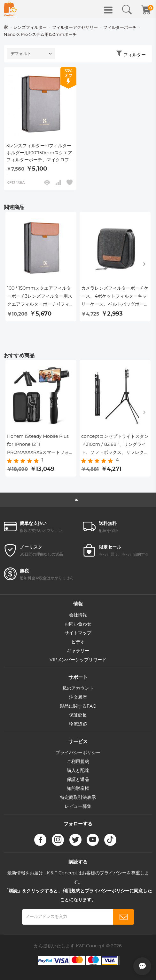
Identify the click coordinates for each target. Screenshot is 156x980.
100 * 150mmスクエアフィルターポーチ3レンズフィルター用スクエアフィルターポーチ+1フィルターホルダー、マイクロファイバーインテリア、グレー (41, 297)
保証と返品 (78, 780)
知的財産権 (78, 789)
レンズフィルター (30, 28)
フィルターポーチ (120, 28)
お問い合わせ (78, 624)
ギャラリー (78, 651)
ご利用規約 (78, 762)
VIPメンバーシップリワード (78, 660)
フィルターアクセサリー (75, 28)
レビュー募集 (78, 807)
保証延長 (78, 715)
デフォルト (21, 54)
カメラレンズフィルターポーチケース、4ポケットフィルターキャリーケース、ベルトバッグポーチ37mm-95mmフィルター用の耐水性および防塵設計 (115, 297)
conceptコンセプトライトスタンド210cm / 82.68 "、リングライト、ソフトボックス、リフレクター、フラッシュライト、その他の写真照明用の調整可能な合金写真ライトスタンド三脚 (115, 446)
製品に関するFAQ (78, 706)
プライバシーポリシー (78, 753)
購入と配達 (78, 771)
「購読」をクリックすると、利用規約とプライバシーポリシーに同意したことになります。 (78, 896)
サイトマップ (78, 633)
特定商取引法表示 (78, 798)
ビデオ (78, 642)
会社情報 (78, 615)
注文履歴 (78, 697)
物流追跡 (78, 724)
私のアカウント (78, 688)
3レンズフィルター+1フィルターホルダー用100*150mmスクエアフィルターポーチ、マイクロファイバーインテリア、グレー (40, 154)
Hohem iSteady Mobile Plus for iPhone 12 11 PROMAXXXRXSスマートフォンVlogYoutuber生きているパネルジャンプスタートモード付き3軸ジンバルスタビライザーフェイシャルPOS (41, 446)
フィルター (135, 55)
